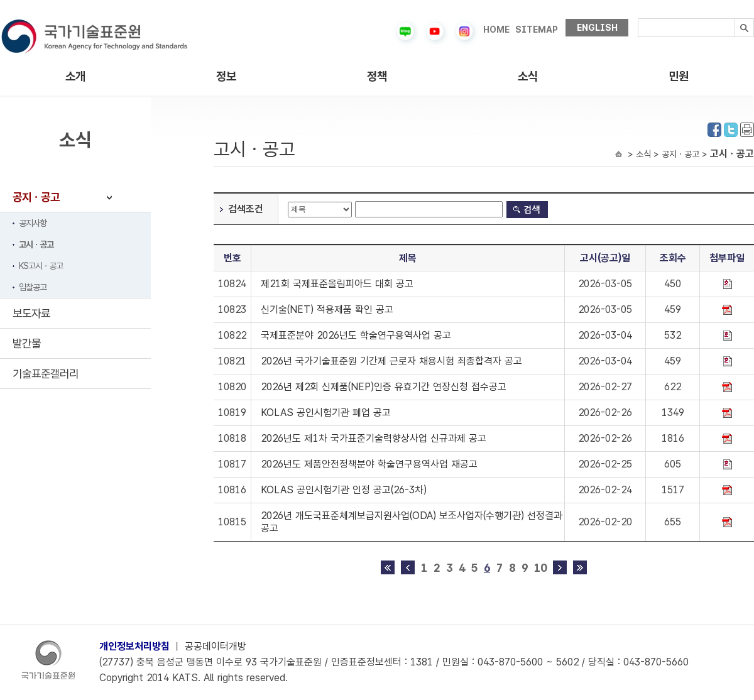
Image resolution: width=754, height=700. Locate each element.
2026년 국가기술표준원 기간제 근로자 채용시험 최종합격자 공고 (391, 361)
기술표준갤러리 (46, 374)
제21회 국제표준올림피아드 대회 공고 (337, 284)
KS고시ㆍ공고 (41, 266)
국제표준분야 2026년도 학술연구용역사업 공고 (356, 335)
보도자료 (31, 313)
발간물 (27, 343)
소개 (75, 76)
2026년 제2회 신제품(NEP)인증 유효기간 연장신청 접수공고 (384, 387)
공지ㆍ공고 (36, 197)
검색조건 (246, 209)
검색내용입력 (638, 19)
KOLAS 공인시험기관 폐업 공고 (326, 413)
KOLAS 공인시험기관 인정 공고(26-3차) (344, 490)
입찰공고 (33, 287)
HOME (496, 30)
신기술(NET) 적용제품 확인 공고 (327, 309)
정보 (226, 76)
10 (540, 568)
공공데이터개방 (216, 646)
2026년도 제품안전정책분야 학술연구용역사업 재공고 (369, 464)
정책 (377, 76)
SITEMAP (537, 30)
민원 (679, 76)
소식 (528, 76)
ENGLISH (597, 28)
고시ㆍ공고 (36, 244)
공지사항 (33, 223)
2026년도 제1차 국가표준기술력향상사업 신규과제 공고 (374, 438)
